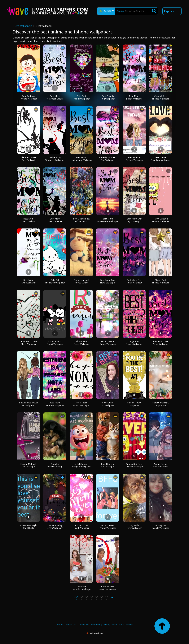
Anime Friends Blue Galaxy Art (161, 465)
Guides (130, 625)
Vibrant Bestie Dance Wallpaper (108, 343)
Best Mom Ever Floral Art (28, 220)
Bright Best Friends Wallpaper (134, 343)
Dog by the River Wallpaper (134, 527)
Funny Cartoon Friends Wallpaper (161, 220)
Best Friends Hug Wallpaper (108, 97)
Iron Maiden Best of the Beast (81, 220)
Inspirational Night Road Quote (28, 527)
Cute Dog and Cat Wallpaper (108, 465)
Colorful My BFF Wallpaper (108, 404)
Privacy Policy (110, 625)
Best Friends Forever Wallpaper (134, 159)
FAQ (121, 625)
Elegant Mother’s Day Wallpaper (28, 465)
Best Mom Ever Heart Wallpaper (81, 527)
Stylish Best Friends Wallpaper (161, 281)
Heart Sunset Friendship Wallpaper (161, 159)
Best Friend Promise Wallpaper (55, 404)
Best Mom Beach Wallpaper (134, 97)
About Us (71, 625)
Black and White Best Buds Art (28, 159)
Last (112, 598)
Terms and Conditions (89, 625)
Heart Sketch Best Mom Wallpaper (28, 343)
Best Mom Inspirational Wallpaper (81, 159)
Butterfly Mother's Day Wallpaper (108, 159)
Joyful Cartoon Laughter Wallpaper (81, 465)
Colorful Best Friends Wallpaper (161, 97)
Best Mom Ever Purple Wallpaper (161, 343)
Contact (60, 625)
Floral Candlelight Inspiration (161, 404)
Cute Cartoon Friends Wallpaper (28, 97)
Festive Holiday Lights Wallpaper (55, 527)
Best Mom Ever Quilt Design (134, 220)
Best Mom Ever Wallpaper (55, 220)
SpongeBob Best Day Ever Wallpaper (134, 465)
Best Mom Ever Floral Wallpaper (108, 281)
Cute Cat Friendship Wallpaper (55, 281)
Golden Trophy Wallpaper (134, 404)
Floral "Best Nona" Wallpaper (81, 404)
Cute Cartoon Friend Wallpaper (55, 343)
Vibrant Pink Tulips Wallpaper (81, 343)
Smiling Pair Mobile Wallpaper (161, 527)
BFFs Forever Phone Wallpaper (108, 527)
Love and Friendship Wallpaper (81, 588)
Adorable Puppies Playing (55, 465)
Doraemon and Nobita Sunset (81, 281)
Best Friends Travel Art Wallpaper (28, 404)
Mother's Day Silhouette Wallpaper (55, 159)
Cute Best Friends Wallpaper (81, 97)
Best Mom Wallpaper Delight (55, 97)
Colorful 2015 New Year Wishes (108, 588)
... (106, 598)
